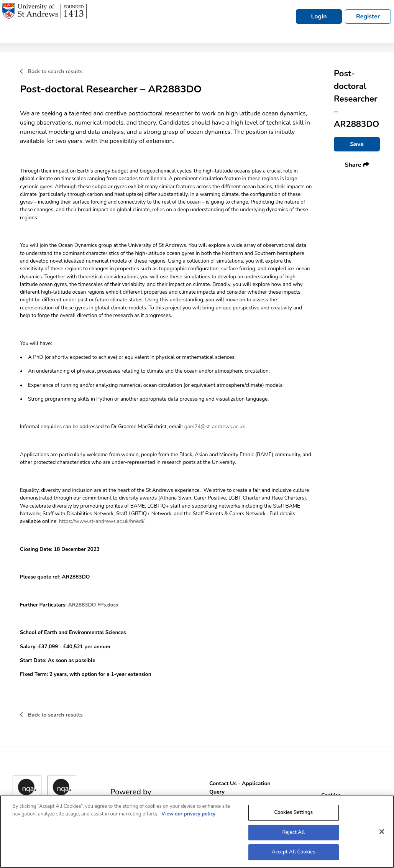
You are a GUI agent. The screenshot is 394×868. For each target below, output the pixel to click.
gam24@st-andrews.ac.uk (215, 427)
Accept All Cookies (294, 852)
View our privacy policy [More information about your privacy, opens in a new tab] (188, 814)
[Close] (382, 832)
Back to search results (51, 72)
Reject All (293, 832)
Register (368, 16)
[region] (197, 832)
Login (319, 16)
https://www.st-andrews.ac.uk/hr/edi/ (103, 521)
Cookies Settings (293, 812)
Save (357, 144)
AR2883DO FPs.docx (94, 605)
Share (357, 165)
